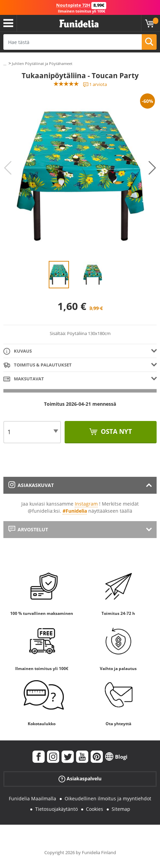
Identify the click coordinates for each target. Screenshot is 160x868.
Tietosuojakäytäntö (56, 809)
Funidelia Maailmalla (32, 798)
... (5, 64)
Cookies (95, 809)
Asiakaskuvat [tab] (31, 485)
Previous (8, 168)
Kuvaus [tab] (18, 351)
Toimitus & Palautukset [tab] (38, 365)
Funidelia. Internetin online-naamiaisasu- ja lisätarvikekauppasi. (79, 24)
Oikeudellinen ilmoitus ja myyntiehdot (108, 798)
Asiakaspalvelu (80, 779)
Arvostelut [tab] (28, 529)
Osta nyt (116, 431)
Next (152, 168)
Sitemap (121, 809)
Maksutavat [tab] (24, 379)
